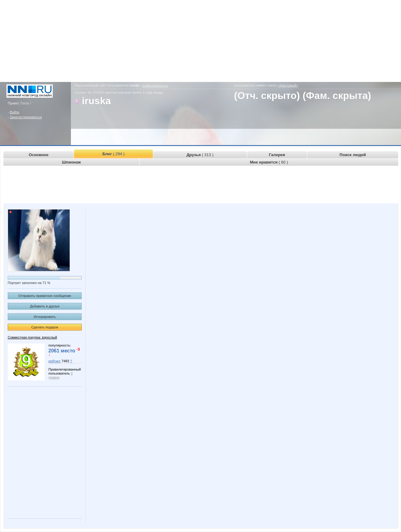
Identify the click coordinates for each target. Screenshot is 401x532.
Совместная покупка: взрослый (32, 337)
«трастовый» (288, 85)
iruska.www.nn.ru (155, 85)
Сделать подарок (45, 327)
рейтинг (55, 361)
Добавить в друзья (45, 306)
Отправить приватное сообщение (45, 296)
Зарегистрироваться (26, 117)
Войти (15, 112)
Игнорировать (45, 317)
